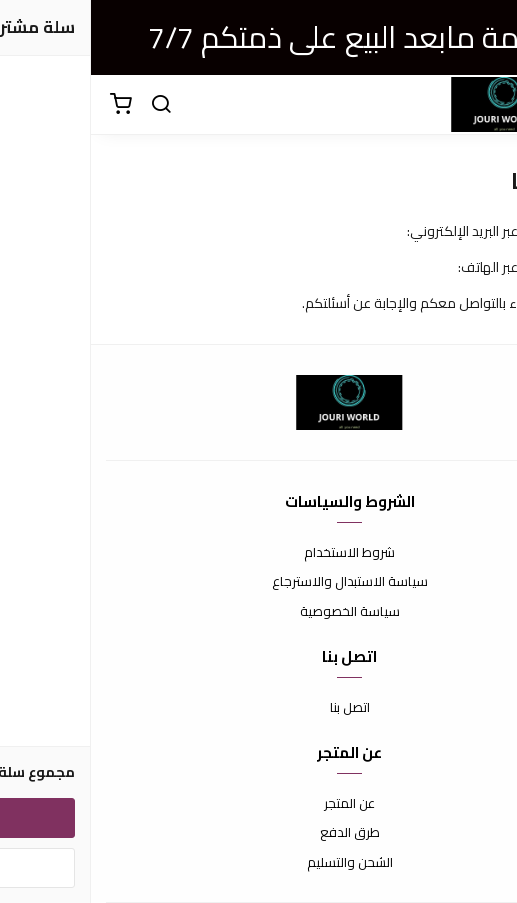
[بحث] (70, 105)
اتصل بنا (259, 708)
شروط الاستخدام (258, 553)
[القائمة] (487, 105)
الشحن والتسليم (259, 863)
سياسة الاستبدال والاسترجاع (259, 582)
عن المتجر (258, 804)
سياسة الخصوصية (259, 612)
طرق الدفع (259, 833)
